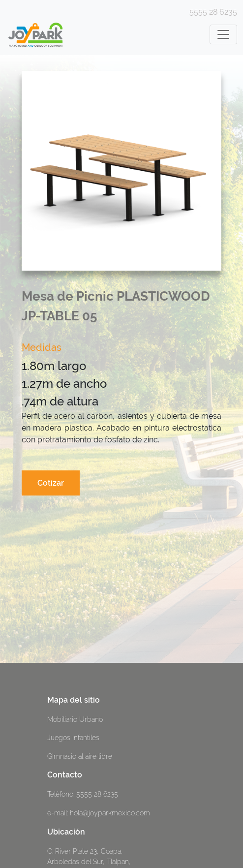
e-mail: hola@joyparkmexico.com (99, 813)
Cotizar (51, 483)
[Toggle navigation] (223, 34)
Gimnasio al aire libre (80, 756)
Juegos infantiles (73, 737)
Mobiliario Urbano (75, 719)
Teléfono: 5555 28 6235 (83, 794)
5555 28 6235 (213, 12)
